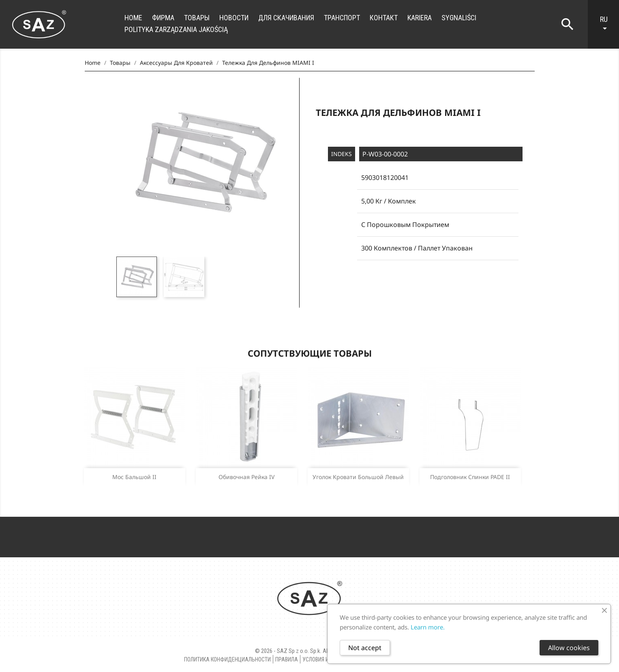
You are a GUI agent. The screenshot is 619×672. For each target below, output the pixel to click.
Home (133, 18)
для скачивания (286, 18)
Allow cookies (569, 648)
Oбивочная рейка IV (246, 477)
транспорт (342, 18)
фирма (163, 18)
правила (287, 659)
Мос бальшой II (134, 477)
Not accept (365, 648)
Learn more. (428, 627)
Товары (197, 18)
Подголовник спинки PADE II (470, 477)
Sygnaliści (459, 18)
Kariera (420, 18)
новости (234, 18)
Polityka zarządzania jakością (176, 29)
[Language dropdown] (607, 24)
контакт (384, 18)
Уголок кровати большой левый (358, 477)
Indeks (342, 154)
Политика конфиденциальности (227, 659)
